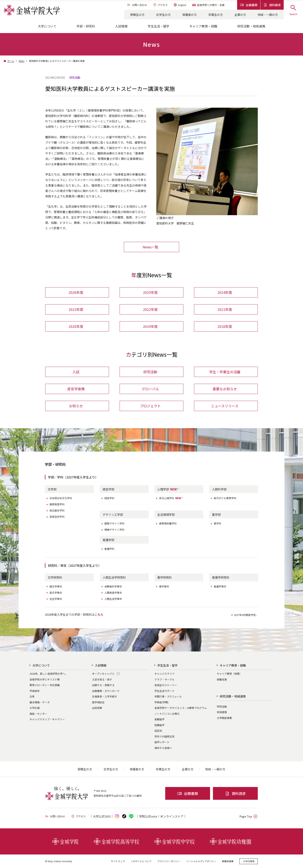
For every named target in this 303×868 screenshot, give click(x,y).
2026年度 (76, 292)
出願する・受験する (103, 685)
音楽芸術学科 (57, 517)
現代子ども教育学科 (225, 498)
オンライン (172, 816)
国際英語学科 (57, 504)
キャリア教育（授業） (229, 674)
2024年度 (225, 292)
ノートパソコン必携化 (167, 714)
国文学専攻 (56, 586)
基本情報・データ (40, 702)
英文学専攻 (56, 593)
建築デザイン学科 (114, 523)
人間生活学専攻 (113, 599)
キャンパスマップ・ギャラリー (47, 719)
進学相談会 (98, 702)
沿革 (32, 696)
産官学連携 (76, 389)
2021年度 (225, 309)
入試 (76, 372)
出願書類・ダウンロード (106, 691)
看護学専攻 (220, 586)
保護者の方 (189, 15)
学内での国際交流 (164, 736)
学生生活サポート (164, 691)
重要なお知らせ (225, 389)
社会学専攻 (56, 599)
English (180, 5)
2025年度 (150, 292)
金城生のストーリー (166, 685)
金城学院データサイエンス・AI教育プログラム (181, 708)
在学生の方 (163, 15)
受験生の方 (137, 15)
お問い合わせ (137, 5)
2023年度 (76, 309)
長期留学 (159, 719)
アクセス (160, 5)
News (22, 61)
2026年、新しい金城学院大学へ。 (49, 674)
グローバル (150, 389)
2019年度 (150, 326)
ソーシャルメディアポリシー (201, 861)
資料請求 (272, 5)
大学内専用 (249, 861)
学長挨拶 (35, 691)
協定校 (158, 731)
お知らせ (76, 406)
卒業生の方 (216, 15)
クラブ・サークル (164, 679)
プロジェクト (150, 406)
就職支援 (222, 679)
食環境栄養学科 (168, 523)
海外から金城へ (163, 748)
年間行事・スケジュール (168, 696)
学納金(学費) (161, 702)
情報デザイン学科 (114, 530)
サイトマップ (118, 861)
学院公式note (148, 816)
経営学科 (109, 498)
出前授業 (97, 708)
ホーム (11, 61)
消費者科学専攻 (113, 586)
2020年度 (76, 326)
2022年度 (150, 309)
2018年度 (225, 326)
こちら (99, 614)
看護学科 (109, 549)
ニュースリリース (225, 406)
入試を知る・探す (102, 679)
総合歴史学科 (57, 510)
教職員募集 (228, 861)
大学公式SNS (102, 816)
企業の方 (240, 15)
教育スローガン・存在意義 (45, 685)
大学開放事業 (224, 718)
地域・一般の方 (268, 15)
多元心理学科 (171, 498)
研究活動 (150, 372)
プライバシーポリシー (169, 861)
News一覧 (150, 247)
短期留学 (159, 725)
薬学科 (217, 523)
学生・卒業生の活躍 (225, 372)
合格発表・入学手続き (105, 696)
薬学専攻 (164, 586)
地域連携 (222, 712)
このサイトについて (141, 861)
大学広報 (35, 708)
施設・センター (38, 714)
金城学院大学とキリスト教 (45, 679)
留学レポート (162, 742)
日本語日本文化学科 (61, 498)
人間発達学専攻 (113, 593)
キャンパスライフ (164, 674)
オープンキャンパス (103, 674)
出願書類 (249, 5)
